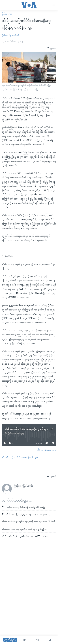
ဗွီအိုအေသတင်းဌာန (16, 433)
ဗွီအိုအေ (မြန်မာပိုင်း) (10, 35)
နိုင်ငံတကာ (7, 14)
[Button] (51, 48)
